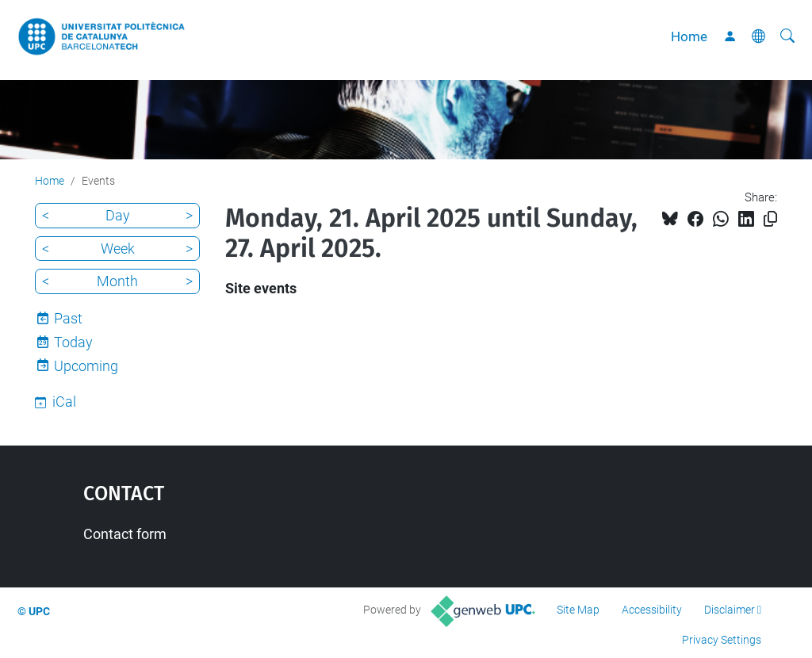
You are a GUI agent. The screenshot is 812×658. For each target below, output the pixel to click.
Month (117, 281)
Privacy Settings (722, 640)
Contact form (125, 534)
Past (68, 318)
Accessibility (652, 610)
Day (118, 215)
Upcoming (86, 366)
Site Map (578, 610)
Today (73, 342)
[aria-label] (787, 36)
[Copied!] (770, 219)
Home (689, 36)
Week (118, 249)
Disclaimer (730, 610)
